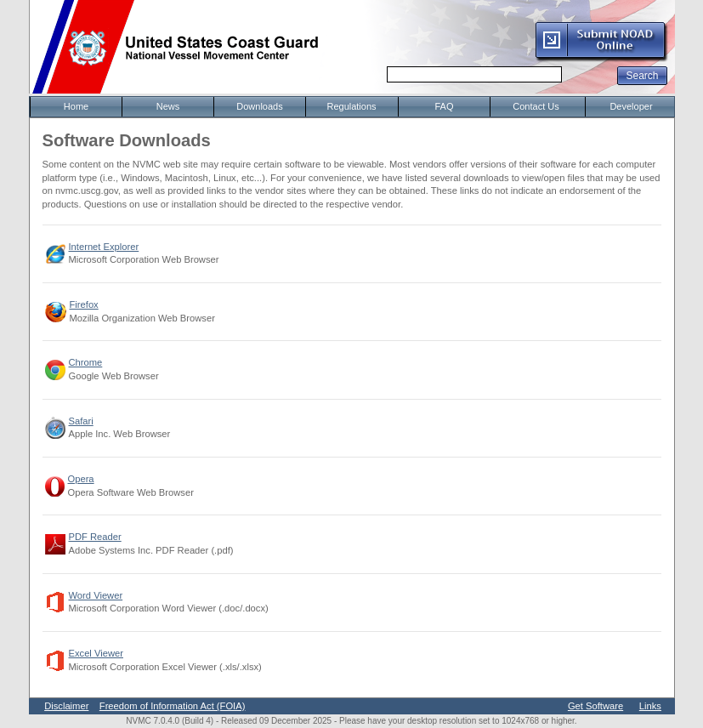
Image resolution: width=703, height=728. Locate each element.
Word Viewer (96, 595)
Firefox (84, 304)
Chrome (86, 362)
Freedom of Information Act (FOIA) (173, 706)
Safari (81, 421)
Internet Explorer (104, 247)
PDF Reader (95, 537)
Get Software (595, 706)
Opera (81, 479)
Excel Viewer (96, 653)
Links (650, 706)
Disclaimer (66, 706)
